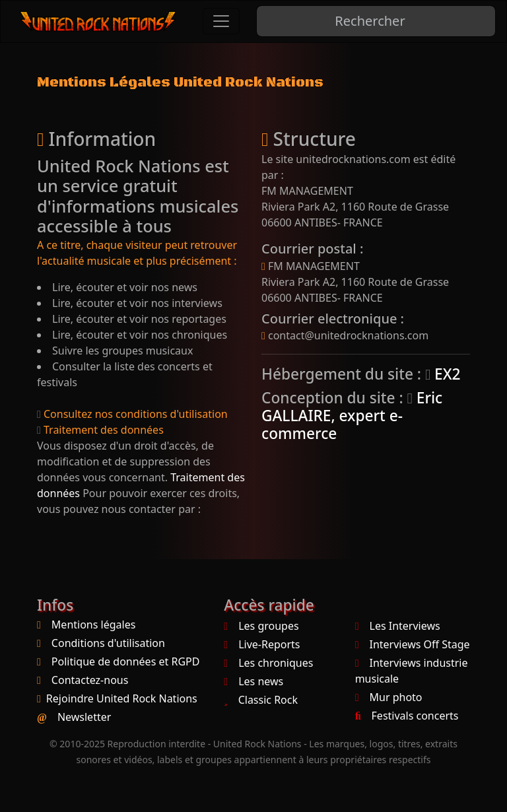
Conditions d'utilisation (108, 643)
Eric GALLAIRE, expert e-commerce (352, 416)
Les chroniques (268, 663)
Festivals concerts (407, 716)
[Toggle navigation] (221, 21)
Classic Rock (261, 700)
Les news (253, 681)
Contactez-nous (90, 680)
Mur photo (389, 697)
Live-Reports (262, 644)
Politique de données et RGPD (126, 661)
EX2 (443, 374)
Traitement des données (100, 430)
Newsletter (84, 717)
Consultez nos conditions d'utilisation (132, 414)
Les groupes (261, 626)
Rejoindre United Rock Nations (122, 698)
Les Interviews (398, 626)
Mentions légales (94, 625)
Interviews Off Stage (413, 644)
